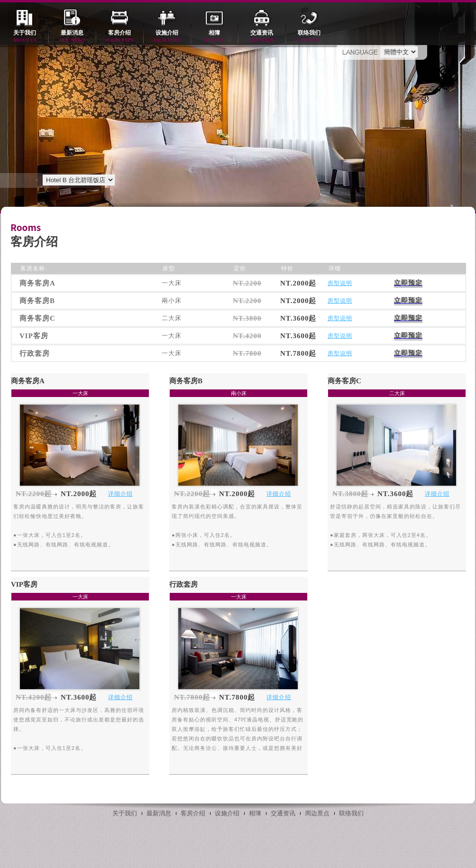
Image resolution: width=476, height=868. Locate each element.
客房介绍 (119, 37)
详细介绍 (120, 494)
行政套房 (183, 584)
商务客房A (28, 381)
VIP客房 (24, 584)
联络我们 (309, 37)
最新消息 (72, 37)
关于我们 (25, 37)
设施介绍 (167, 37)
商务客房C (344, 381)
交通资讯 (262, 37)
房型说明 (340, 283)
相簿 (214, 37)
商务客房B (186, 381)
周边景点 (317, 813)
